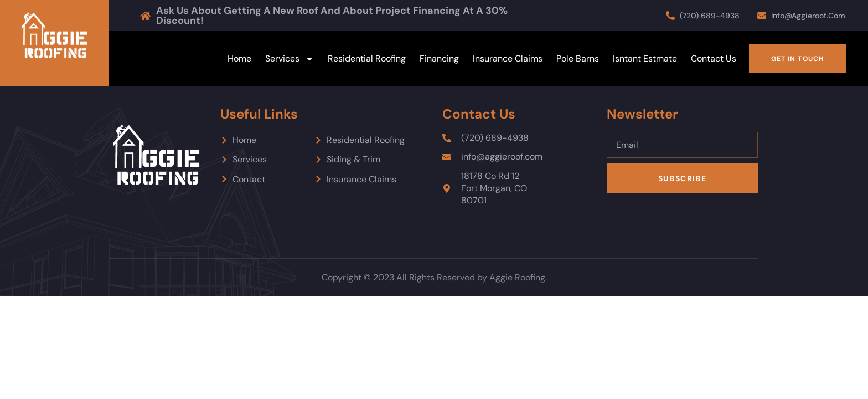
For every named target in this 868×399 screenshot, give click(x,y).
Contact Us (714, 58)
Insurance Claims (508, 58)
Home (239, 58)
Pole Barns (578, 58)
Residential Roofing (367, 58)
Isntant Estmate (645, 58)
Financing (439, 58)
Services (290, 59)
